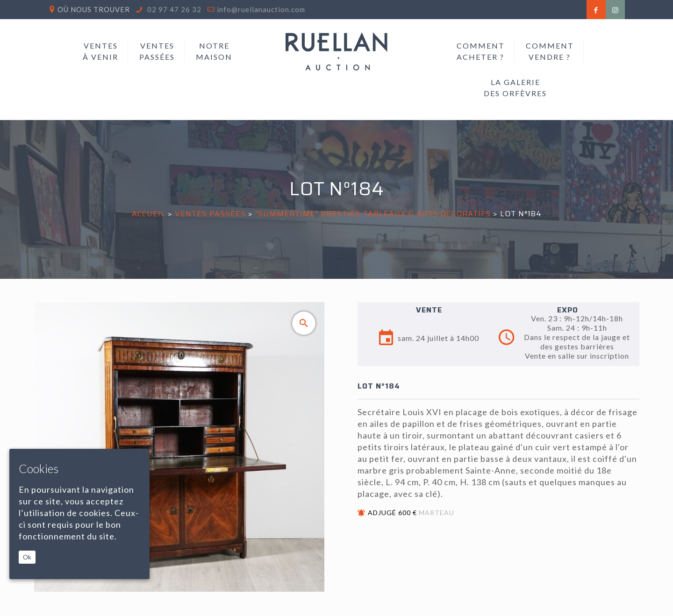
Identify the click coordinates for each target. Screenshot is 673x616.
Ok (27, 557)
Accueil (149, 214)
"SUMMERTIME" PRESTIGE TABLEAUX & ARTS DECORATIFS (373, 214)
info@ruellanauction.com (261, 9)
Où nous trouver (94, 9)
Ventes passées (210, 214)
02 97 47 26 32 (173, 9)
